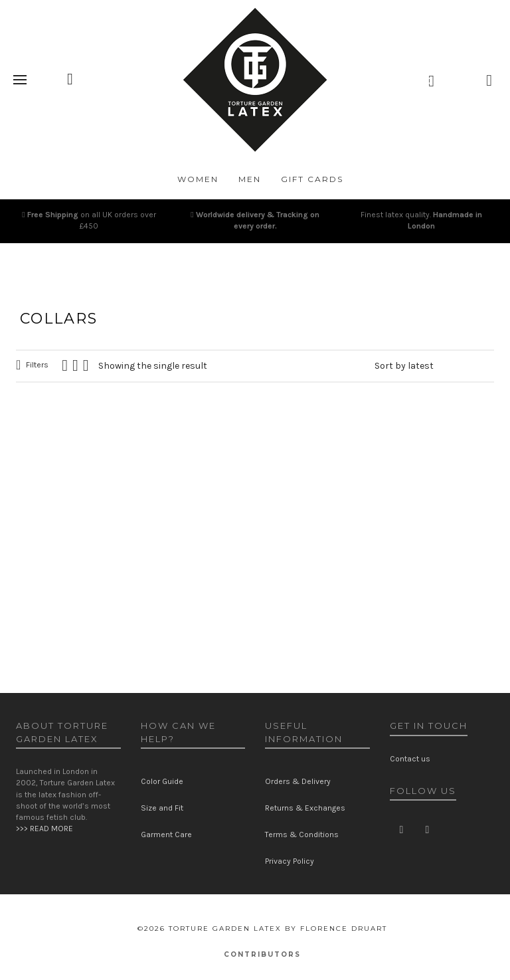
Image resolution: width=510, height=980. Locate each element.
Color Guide (162, 781)
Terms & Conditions (302, 834)
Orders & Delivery (298, 781)
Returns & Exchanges (305, 808)
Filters (37, 365)
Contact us (410, 759)
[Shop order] (434, 366)
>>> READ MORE (44, 829)
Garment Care (166, 834)
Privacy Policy (290, 861)
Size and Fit (162, 808)
